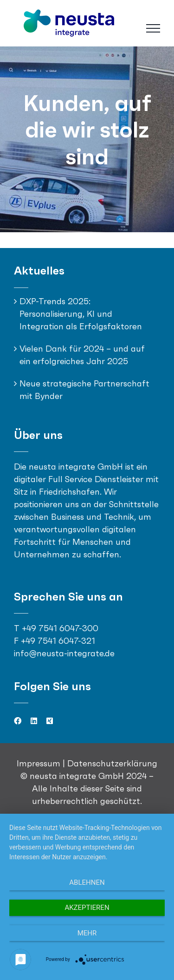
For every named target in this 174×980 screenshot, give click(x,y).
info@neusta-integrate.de (64, 653)
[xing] (50, 721)
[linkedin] (34, 721)
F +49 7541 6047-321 (55, 641)
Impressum (40, 763)
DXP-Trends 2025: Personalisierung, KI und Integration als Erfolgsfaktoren (81, 314)
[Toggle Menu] (153, 28)
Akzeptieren (87, 908)
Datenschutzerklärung (112, 763)
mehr (87, 933)
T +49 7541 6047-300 (56, 628)
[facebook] (18, 721)
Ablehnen (87, 882)
